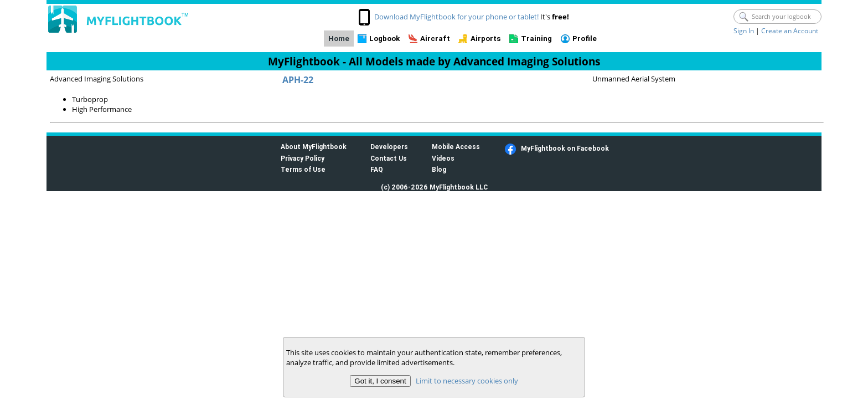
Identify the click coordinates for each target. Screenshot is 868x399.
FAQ (377, 169)
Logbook (384, 39)
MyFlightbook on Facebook (565, 148)
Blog (439, 169)
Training (536, 39)
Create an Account (790, 31)
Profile (585, 39)
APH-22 (298, 80)
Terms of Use (303, 169)
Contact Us (389, 158)
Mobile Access (456, 147)
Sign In (744, 31)
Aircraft (435, 39)
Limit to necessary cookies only (467, 381)
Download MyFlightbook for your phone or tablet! (456, 17)
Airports (486, 39)
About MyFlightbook (314, 147)
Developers (389, 147)
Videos (443, 158)
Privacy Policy (303, 158)
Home (339, 39)
